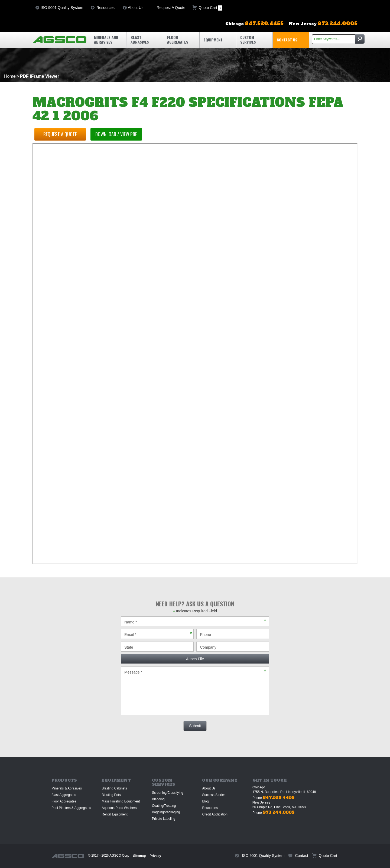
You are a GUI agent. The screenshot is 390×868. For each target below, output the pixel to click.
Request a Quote (61, 134)
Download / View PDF (119, 134)
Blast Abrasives (140, 40)
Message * (195, 691)
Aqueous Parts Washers (119, 808)
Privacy (155, 856)
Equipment (213, 40)
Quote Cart (210, 8)
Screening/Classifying (168, 793)
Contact (301, 856)
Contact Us (287, 40)
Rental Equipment (114, 814)
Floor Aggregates (178, 40)
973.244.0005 (279, 812)
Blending (158, 799)
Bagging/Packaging (166, 812)
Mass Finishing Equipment (121, 801)
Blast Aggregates (64, 795)
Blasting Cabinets (114, 788)
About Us (136, 8)
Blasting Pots (111, 795)
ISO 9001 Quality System (62, 8)
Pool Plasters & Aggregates (71, 808)
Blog (205, 801)
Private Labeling (164, 819)
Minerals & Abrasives (67, 788)
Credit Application (215, 814)
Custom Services (248, 40)
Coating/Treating (164, 806)
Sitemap (140, 856)
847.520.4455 (279, 797)
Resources (105, 8)
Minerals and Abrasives (106, 40)
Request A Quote (171, 8)
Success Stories (214, 795)
